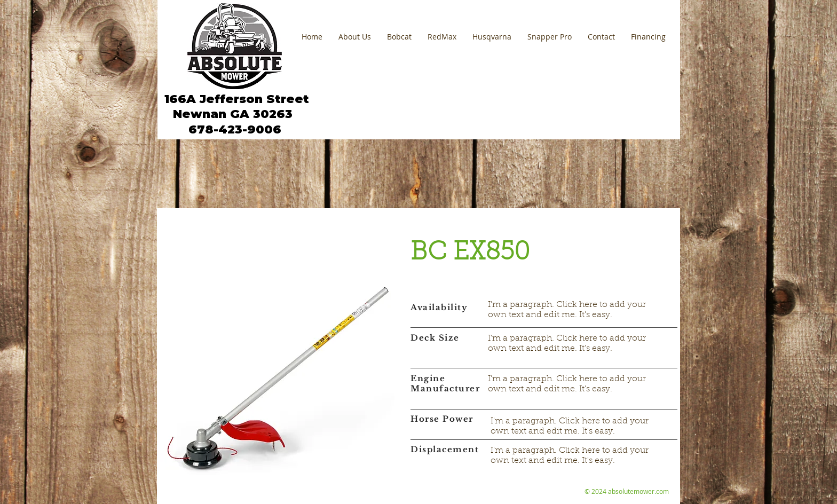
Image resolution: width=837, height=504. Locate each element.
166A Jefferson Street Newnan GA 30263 (235, 107)
